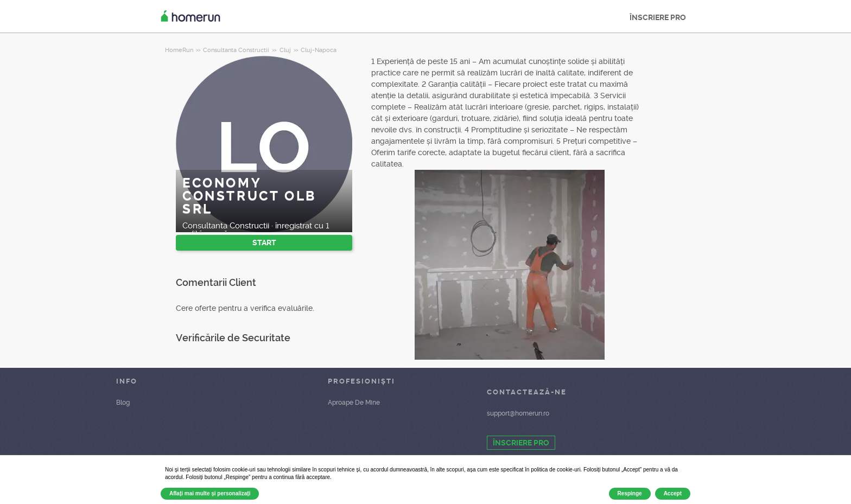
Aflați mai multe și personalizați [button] (210, 493)
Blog (123, 403)
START (264, 243)
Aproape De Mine (354, 403)
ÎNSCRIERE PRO (658, 17)
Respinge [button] (630, 493)
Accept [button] (673, 493)
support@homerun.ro (518, 413)
